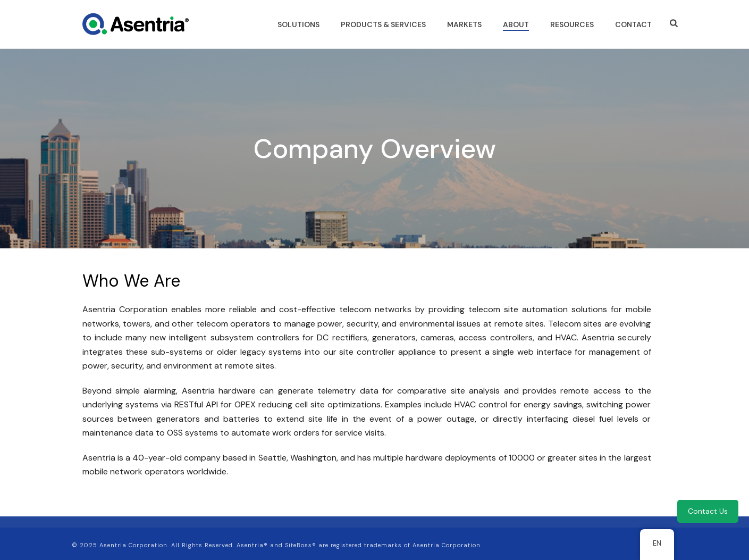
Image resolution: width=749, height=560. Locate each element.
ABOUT (516, 24)
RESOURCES (572, 24)
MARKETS (464, 24)
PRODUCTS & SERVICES (383, 24)
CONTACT (633, 24)
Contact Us (708, 511)
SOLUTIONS (298, 24)
